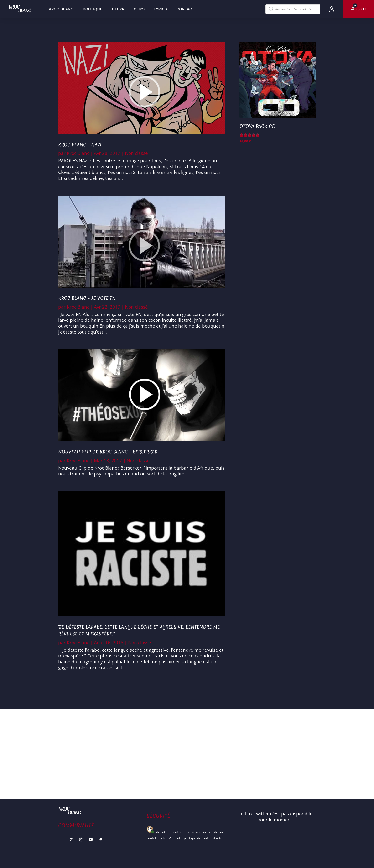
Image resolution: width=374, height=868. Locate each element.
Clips (139, 9)
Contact (185, 9)
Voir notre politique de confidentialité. (196, 838)
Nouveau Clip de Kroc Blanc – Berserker (108, 452)
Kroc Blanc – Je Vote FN (87, 298)
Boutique (93, 9)
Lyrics (161, 9)
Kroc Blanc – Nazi (80, 145)
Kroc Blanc (61, 9)
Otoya (118, 9)
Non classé (136, 153)
